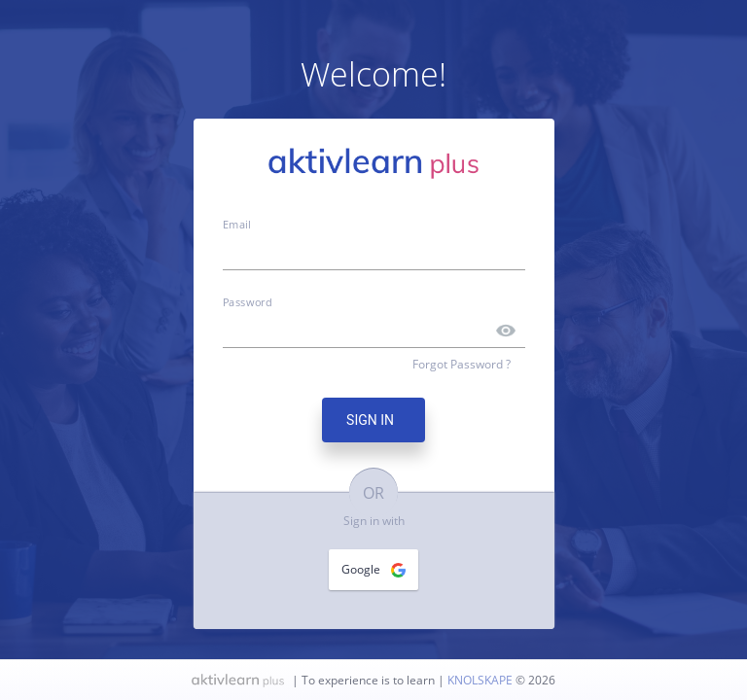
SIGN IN (373, 420)
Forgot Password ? (462, 364)
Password (248, 302)
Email (237, 224)
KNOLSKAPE (481, 680)
